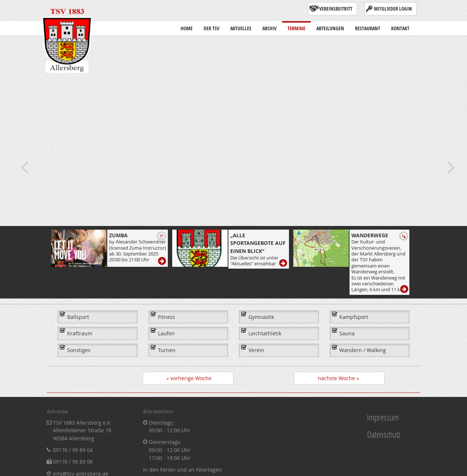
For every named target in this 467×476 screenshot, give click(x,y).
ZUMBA (118, 235)
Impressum (383, 417)
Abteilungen (330, 28)
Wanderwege (370, 235)
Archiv (269, 26)
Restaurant (368, 26)
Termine (296, 26)
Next (451, 167)
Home (187, 26)
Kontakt (400, 26)
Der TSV (211, 28)
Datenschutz (384, 434)
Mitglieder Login (393, 9)
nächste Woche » (338, 378)
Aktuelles (241, 28)
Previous (24, 167)
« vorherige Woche (189, 378)
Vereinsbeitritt (336, 9)
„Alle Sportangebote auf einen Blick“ (258, 243)
